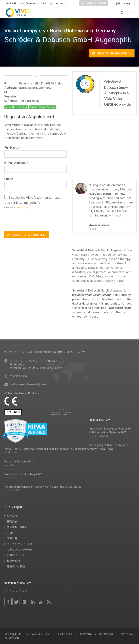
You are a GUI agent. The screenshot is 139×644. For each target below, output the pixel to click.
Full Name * (12, 147)
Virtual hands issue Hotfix (20, 461)
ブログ (43, 3)
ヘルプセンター (28, 3)
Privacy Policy (21, 207)
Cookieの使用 (65, 634)
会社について (15, 516)
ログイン (128, 3)
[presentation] (32, 220)
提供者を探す (15, 561)
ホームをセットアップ (94, 3)
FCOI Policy (127, 634)
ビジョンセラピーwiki (19, 549)
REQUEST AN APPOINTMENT (27, 235)
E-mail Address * (16, 163)
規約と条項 (86, 634)
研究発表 (12, 521)
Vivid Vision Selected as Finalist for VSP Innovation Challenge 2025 (110, 430)
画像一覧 (12, 538)
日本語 (11, 3)
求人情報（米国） (17, 527)
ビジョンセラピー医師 (20, 544)
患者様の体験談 (16, 566)
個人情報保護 (106, 634)
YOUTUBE (57, 3)
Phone (9, 179)
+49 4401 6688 (29, 101)
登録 (118, 3)
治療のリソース (16, 555)
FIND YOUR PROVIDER (112, 53)
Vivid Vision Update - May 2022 (23, 474)
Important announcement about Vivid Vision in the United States (43, 486)
